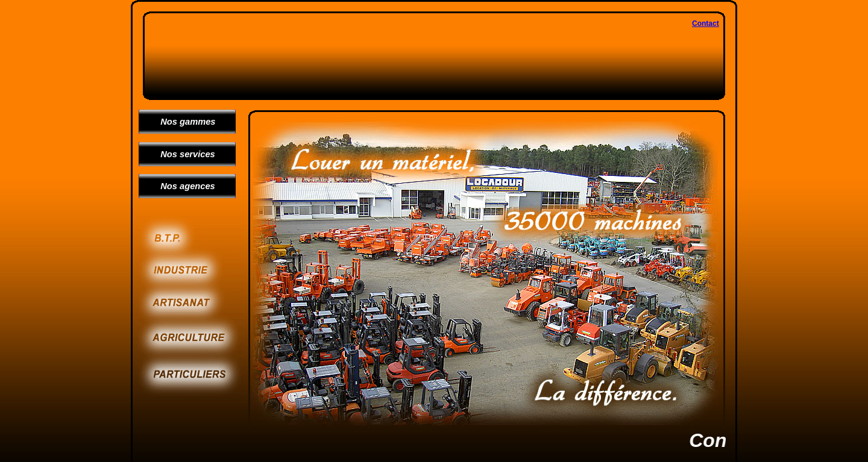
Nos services (183, 154)
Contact (706, 23)
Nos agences (183, 186)
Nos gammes (183, 122)
